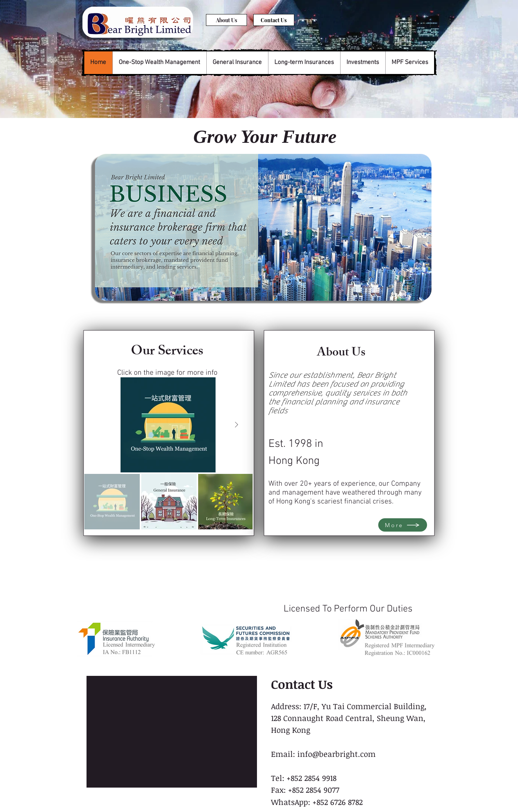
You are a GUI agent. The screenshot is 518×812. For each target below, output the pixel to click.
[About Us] (226, 20)
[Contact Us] (274, 20)
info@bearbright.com (336, 754)
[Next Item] (237, 425)
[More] (403, 525)
